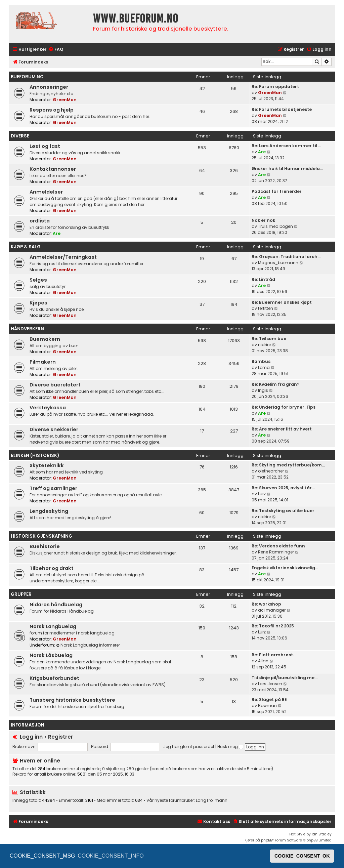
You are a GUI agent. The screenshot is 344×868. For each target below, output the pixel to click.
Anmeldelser (46, 192)
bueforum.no (27, 77)
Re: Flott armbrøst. (273, 655)
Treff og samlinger (53, 488)
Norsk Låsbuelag (51, 655)
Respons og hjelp (52, 110)
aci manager (272, 610)
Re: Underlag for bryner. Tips (284, 407)
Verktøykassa (48, 408)
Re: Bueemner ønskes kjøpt (282, 302)
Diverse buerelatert (55, 385)
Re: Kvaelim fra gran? (275, 384)
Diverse (20, 136)
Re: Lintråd (263, 279)
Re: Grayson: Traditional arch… (286, 257)
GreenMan (65, 100)
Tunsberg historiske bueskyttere (72, 700)
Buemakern (45, 339)
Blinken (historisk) (35, 456)
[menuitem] (56, 50)
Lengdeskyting (49, 511)
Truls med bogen (275, 226)
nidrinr (265, 345)
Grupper (21, 594)
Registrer (61, 737)
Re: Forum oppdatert (275, 87)
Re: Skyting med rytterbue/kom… (288, 465)
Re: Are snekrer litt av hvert (282, 429)
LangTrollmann (212, 800)
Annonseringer (49, 87)
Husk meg (230, 747)
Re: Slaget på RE (269, 699)
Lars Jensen (270, 684)
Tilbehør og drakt (52, 568)
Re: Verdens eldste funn (278, 546)
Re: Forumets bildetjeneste (282, 109)
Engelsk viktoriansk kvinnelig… (285, 568)
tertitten (266, 308)
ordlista (40, 221)
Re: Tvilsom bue (269, 339)
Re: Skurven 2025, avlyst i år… (283, 488)
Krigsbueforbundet (54, 678)
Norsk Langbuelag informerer (88, 645)
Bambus (261, 361)
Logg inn (31, 737)
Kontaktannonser (53, 169)
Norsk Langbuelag (53, 626)
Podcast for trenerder (277, 191)
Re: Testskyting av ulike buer (283, 511)
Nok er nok (263, 220)
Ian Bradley (322, 834)
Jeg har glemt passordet (189, 747)
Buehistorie (45, 546)
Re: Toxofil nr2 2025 (273, 626)
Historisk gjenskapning (41, 536)
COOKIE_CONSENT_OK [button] (302, 856)
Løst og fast (45, 146)
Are (262, 152)
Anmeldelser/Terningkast (63, 257)
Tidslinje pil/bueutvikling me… (285, 678)
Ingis (263, 390)
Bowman (267, 706)
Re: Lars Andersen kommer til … (286, 146)
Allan (263, 661)
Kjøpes (38, 303)
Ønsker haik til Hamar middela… (287, 169)
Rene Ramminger (276, 552)
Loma (264, 367)
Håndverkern (27, 329)
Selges (38, 280)
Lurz (262, 494)
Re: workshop (266, 604)
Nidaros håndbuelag (56, 605)
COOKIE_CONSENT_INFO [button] (111, 856)
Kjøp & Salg (26, 247)
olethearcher (271, 471)
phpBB (267, 840)
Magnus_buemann (278, 263)
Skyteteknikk (47, 465)
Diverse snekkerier (54, 429)
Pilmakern (43, 362)
